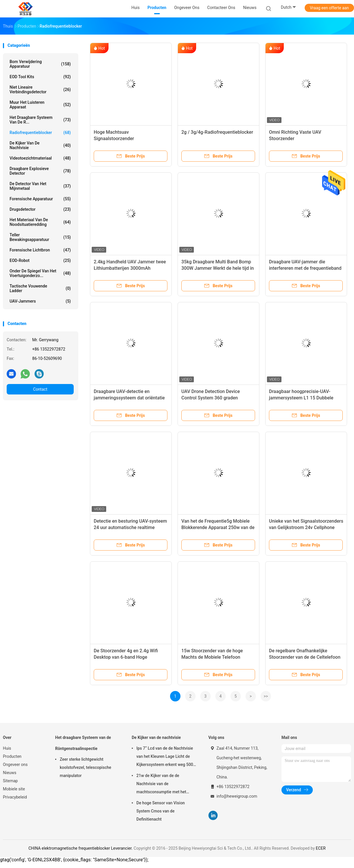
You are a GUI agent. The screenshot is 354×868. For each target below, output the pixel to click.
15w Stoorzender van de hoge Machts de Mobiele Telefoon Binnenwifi (212, 657)
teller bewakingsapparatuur (40, 237)
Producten (12, 756)
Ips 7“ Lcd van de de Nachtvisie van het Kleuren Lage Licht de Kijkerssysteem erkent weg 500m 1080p (167, 757)
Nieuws (10, 773)
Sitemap (10, 781)
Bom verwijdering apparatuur (40, 64)
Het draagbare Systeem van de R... (40, 120)
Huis (7, 748)
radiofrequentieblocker (40, 133)
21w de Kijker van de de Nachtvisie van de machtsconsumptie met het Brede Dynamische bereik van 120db (163, 785)
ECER (321, 848)
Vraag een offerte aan (329, 8)
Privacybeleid (15, 797)
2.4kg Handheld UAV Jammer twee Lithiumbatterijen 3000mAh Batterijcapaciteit (130, 268)
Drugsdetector (40, 209)
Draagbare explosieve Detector (40, 171)
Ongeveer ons (15, 765)
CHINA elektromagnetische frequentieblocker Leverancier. (81, 848)
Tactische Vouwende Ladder (40, 288)
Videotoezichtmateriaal (40, 158)
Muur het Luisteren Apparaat (40, 105)
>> (266, 696)
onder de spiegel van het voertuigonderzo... (40, 273)
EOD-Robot (40, 260)
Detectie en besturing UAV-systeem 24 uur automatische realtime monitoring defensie (130, 527)
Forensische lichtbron (40, 250)
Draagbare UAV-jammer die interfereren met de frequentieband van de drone (305, 268)
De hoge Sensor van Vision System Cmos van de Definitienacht (161, 811)
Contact (40, 389)
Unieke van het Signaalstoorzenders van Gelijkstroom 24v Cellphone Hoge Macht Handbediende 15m (306, 527)
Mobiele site (14, 789)
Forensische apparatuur (40, 199)
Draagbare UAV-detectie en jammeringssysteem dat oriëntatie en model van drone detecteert (129, 398)
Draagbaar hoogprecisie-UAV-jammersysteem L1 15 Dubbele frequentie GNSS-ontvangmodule (303, 398)
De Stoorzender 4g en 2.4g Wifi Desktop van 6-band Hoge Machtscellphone (126, 657)
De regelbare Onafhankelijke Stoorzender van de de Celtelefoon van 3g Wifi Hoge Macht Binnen (305, 657)
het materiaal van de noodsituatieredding (40, 222)
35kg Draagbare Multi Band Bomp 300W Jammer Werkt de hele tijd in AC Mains (218, 268)
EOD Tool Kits (40, 77)
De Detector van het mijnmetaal (40, 186)
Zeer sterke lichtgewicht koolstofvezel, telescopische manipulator (85, 767)
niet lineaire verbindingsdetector (40, 90)
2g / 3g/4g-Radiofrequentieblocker (217, 132)
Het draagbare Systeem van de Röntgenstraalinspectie (83, 743)
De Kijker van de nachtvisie (40, 145)
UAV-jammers (40, 301)
